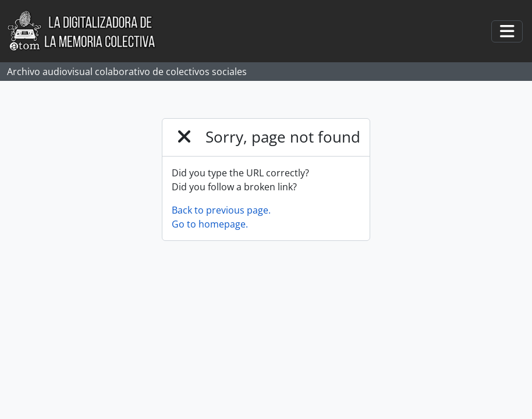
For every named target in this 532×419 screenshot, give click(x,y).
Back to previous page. (221, 210)
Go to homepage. (210, 224)
